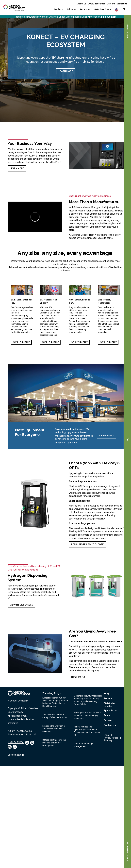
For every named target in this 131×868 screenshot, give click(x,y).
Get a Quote (128, 31)
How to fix (78, 677)
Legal (106, 735)
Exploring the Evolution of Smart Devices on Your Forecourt (54, 729)
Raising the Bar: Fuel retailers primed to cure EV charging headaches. (87, 715)
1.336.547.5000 (16, 742)
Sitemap (108, 740)
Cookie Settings (16, 755)
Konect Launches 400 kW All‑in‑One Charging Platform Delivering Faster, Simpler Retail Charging (55, 702)
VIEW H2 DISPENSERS (21, 605)
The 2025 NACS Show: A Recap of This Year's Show (55, 716)
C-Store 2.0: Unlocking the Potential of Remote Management (54, 743)
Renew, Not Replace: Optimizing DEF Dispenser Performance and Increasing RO (87, 731)
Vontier (14, 701)
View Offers (106, 436)
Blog (106, 694)
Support (108, 715)
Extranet (108, 699)
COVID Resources (97, 4)
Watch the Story (21, 342)
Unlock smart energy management (83, 745)
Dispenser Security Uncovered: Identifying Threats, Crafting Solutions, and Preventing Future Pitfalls (88, 700)
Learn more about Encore (87, 544)
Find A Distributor (128, 852)
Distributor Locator (110, 705)
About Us (82, 4)
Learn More (66, 71)
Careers (111, 4)
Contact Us (122, 4)
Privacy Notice (111, 738)
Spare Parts (110, 711)
